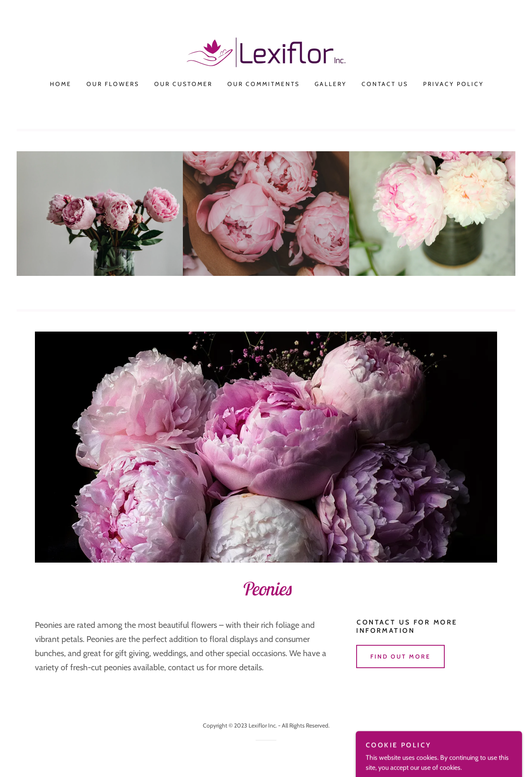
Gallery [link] (331, 84)
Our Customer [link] (183, 84)
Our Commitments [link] (264, 84)
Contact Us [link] (385, 84)
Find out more (400, 657)
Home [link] (61, 84)
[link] (266, 52)
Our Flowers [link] (113, 84)
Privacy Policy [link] (453, 84)
